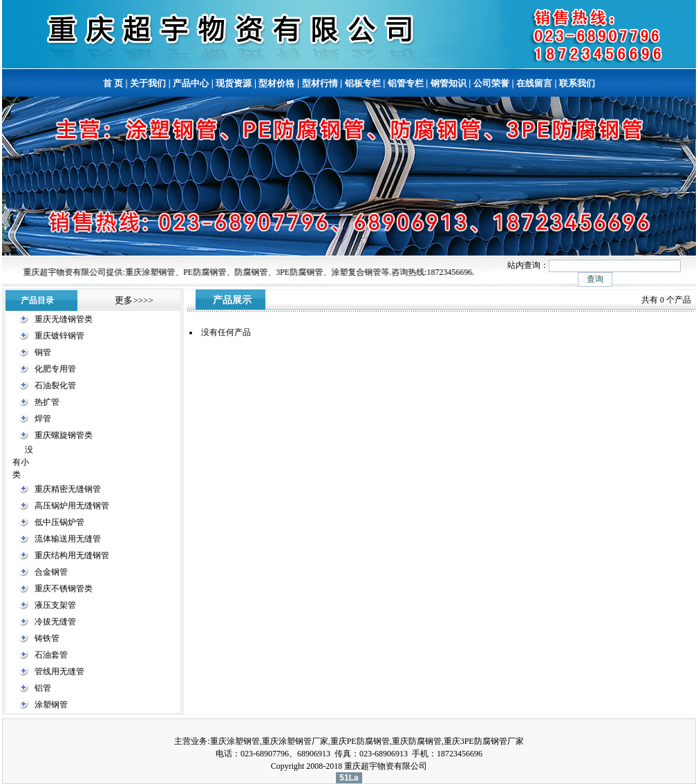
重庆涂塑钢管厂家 (295, 741)
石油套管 (51, 655)
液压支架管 (55, 605)
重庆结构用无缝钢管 (72, 555)
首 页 (113, 83)
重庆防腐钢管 (417, 741)
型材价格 (276, 83)
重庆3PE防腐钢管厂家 (484, 741)
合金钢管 (51, 572)
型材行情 (320, 83)
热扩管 (47, 402)
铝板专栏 (363, 83)
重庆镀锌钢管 (59, 336)
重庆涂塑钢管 (235, 741)
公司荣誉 (491, 83)
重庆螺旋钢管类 (64, 435)
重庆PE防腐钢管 (360, 741)
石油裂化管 (55, 385)
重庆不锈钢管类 (64, 589)
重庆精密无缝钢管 (68, 489)
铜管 (43, 352)
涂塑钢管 (51, 705)
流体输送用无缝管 (68, 539)
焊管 (43, 419)
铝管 (43, 688)
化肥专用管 (55, 369)
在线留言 (534, 83)
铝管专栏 (406, 83)
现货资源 (234, 83)
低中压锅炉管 (59, 522)
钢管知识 (449, 83)
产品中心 (191, 83)
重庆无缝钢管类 (64, 319)
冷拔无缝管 (55, 622)
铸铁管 (47, 638)
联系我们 (577, 83)
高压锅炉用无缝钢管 (72, 506)
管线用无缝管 (59, 671)
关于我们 (148, 83)
